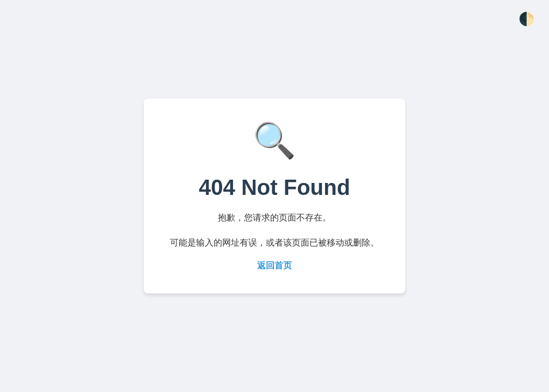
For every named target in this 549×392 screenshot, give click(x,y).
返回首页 (274, 265)
